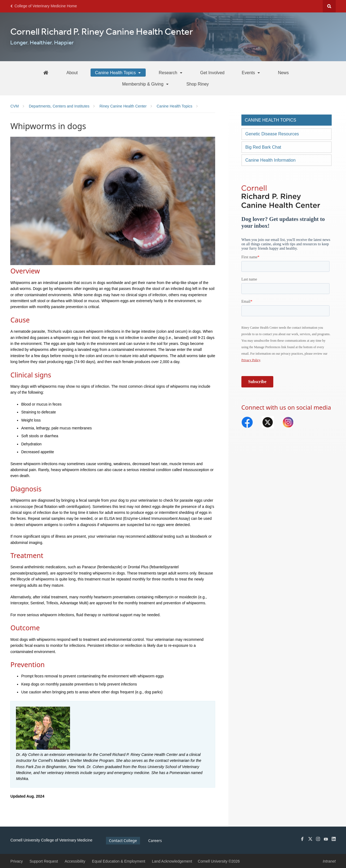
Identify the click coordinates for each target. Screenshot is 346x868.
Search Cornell (329, 6)
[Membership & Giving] (146, 84)
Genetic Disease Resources (272, 134)
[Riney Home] (46, 72)
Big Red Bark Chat (263, 147)
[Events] (251, 73)
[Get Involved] (212, 73)
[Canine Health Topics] (118, 73)
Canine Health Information (270, 160)
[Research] (171, 73)
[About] (72, 73)
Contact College (123, 841)
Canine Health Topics (270, 120)
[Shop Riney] (198, 84)
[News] (283, 73)
